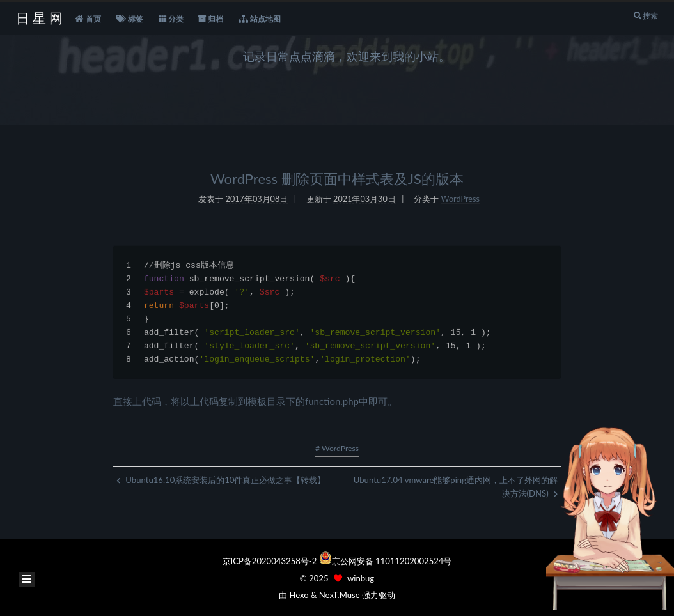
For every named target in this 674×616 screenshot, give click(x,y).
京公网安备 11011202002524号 (392, 561)
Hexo (299, 595)
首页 (88, 19)
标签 (130, 19)
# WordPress (337, 448)
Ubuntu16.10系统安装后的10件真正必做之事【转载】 (221, 480)
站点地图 (260, 19)
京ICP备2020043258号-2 (271, 561)
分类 (171, 19)
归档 (211, 19)
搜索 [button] (646, 16)
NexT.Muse (340, 595)
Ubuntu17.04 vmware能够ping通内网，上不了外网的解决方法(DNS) (456, 487)
